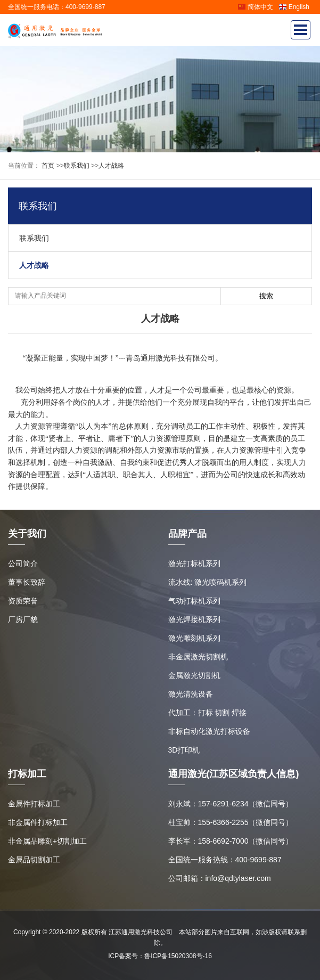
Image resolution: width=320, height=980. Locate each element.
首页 (47, 166)
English (294, 7)
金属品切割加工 (34, 860)
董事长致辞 (27, 582)
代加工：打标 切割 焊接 (208, 713)
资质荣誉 (23, 601)
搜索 (266, 296)
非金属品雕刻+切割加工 (47, 841)
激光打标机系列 (194, 563)
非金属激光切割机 (198, 657)
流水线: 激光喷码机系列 (208, 582)
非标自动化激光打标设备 (209, 731)
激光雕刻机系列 (194, 638)
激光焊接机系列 (194, 619)
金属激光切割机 (194, 675)
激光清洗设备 (191, 694)
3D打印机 (184, 750)
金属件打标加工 (34, 804)
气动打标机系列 (194, 601)
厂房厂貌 (23, 619)
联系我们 (77, 166)
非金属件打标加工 (38, 822)
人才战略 (111, 166)
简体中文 (255, 7)
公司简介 (23, 563)
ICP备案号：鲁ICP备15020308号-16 (160, 956)
